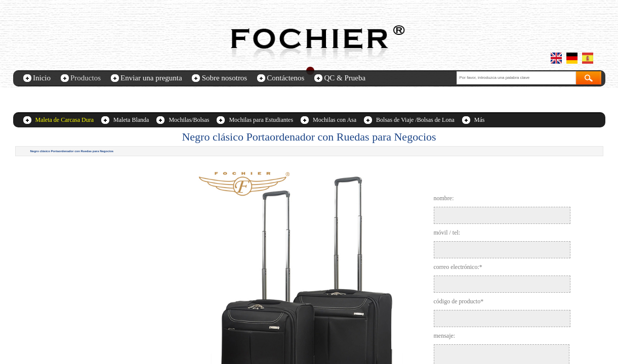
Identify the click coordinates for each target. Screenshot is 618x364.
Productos (86, 78)
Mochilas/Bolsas (189, 120)
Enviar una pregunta (151, 78)
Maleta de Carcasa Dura (65, 120)
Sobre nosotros (225, 78)
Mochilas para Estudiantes (261, 120)
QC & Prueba (345, 78)
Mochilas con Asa (335, 120)
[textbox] (516, 78)
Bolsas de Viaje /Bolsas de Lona (415, 120)
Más (480, 120)
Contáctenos (285, 78)
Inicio (42, 78)
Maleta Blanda (131, 120)
